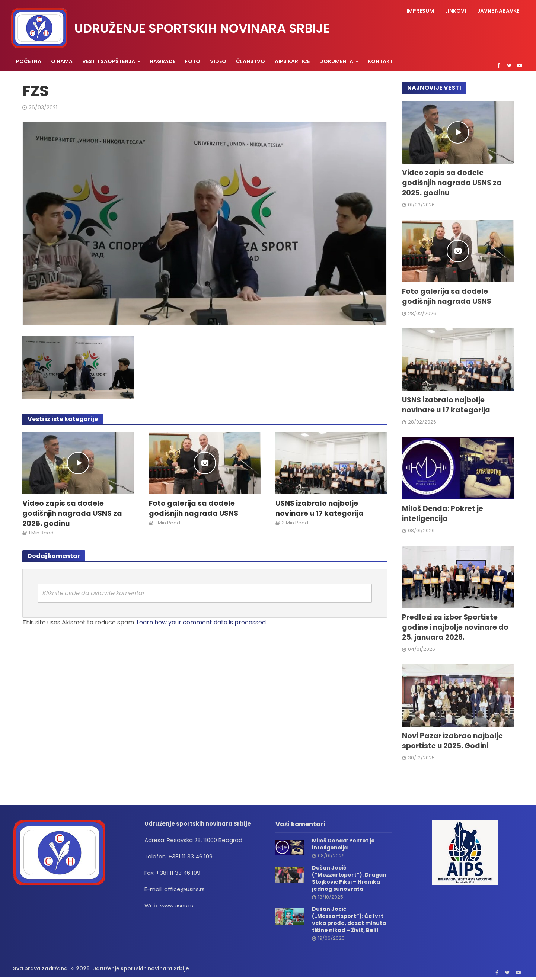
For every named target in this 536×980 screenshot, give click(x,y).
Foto (193, 61)
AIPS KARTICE (292, 61)
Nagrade (162, 61)
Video (218, 61)
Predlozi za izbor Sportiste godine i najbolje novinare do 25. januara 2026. (455, 627)
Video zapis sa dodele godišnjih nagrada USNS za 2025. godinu (72, 514)
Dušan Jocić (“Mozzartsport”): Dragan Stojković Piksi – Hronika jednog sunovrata (349, 878)
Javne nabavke (498, 11)
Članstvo (251, 61)
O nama (62, 61)
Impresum (420, 11)
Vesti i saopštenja (109, 61)
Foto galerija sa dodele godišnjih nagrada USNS (194, 509)
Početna (29, 61)
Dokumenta (336, 61)
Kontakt (380, 61)
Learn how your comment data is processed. (202, 622)
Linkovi (456, 11)
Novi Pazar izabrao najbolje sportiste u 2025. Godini (452, 741)
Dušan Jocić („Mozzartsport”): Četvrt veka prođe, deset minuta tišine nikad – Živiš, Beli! (349, 920)
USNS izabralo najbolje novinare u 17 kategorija (320, 509)
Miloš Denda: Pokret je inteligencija (443, 514)
